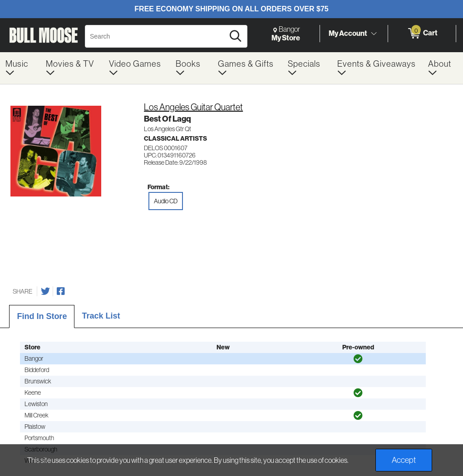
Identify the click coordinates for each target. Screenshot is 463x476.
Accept (404, 460)
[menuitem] (20, 68)
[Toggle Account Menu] (374, 34)
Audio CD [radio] (166, 201)
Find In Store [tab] (42, 316)
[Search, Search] (156, 36)
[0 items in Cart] (422, 34)
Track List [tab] (101, 316)
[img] (358, 359)
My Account (348, 33)
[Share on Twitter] (45, 291)
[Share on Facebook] (61, 291)
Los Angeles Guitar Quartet (193, 107)
